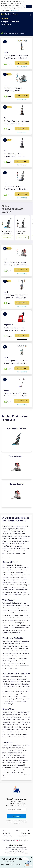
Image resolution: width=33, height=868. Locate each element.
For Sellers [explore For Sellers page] (7, 836)
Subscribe (17, 816)
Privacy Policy (14, 10)
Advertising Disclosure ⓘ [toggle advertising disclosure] (9, 840)
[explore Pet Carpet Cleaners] (16, 438)
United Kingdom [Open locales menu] (23, 840)
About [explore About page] (5, 830)
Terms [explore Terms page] (28, 830)
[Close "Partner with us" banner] (31, 857)
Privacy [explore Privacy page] (17, 830)
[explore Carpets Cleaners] (16, 466)
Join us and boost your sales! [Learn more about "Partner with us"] (11, 864)
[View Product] (16, 54)
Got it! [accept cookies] (29, 6)
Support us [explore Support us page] (26, 833)
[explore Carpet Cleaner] (16, 494)
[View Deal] (7, 228)
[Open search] (30, 15)
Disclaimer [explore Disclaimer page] (7, 833)
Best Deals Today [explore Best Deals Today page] (24, 836)
